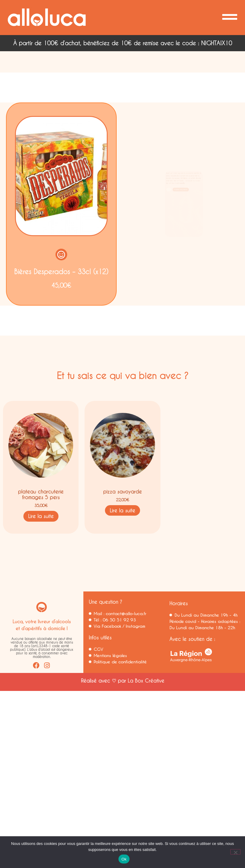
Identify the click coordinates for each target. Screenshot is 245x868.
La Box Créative (146, 680)
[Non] (235, 852)
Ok (124, 859)
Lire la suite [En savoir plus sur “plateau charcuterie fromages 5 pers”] (41, 516)
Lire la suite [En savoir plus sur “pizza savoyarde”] (123, 510)
